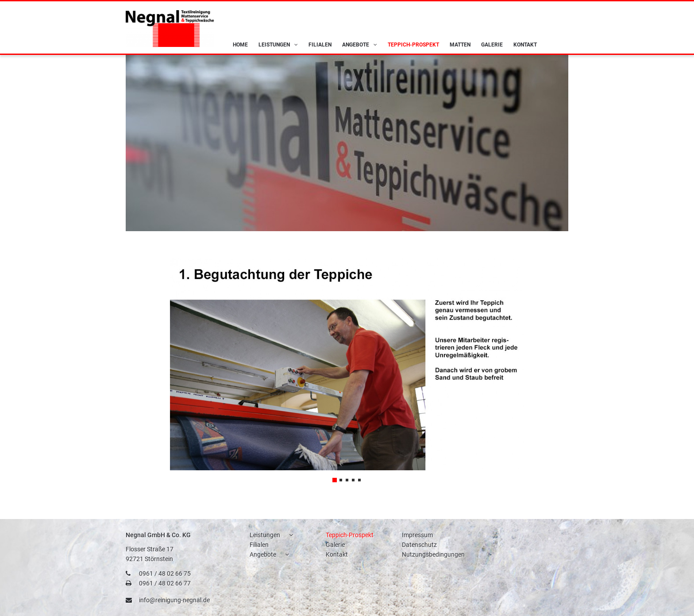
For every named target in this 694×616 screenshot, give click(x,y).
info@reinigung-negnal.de (174, 600)
